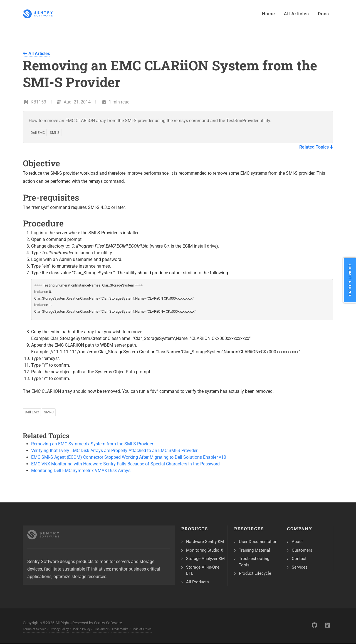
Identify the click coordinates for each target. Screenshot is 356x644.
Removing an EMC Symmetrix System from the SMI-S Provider (92, 444)
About (297, 542)
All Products (197, 582)
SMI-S (55, 133)
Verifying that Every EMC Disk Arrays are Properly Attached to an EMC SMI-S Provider (114, 451)
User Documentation (258, 542)
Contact (299, 559)
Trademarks (120, 629)
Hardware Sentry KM (205, 542)
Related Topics (316, 147)
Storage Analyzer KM (205, 559)
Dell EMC (38, 133)
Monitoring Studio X (205, 550)
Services (300, 567)
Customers (302, 550)
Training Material (254, 550)
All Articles (36, 54)
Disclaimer (101, 629)
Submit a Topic (350, 280)
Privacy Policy (59, 629)
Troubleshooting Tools (254, 562)
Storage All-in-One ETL (203, 570)
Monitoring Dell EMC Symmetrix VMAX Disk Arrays (81, 471)
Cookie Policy (81, 629)
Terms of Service (35, 629)
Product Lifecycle (255, 573)
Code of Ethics (142, 629)
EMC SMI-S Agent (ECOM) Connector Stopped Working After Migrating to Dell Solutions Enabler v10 (129, 457)
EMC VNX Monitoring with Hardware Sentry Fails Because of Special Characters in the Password (125, 464)
